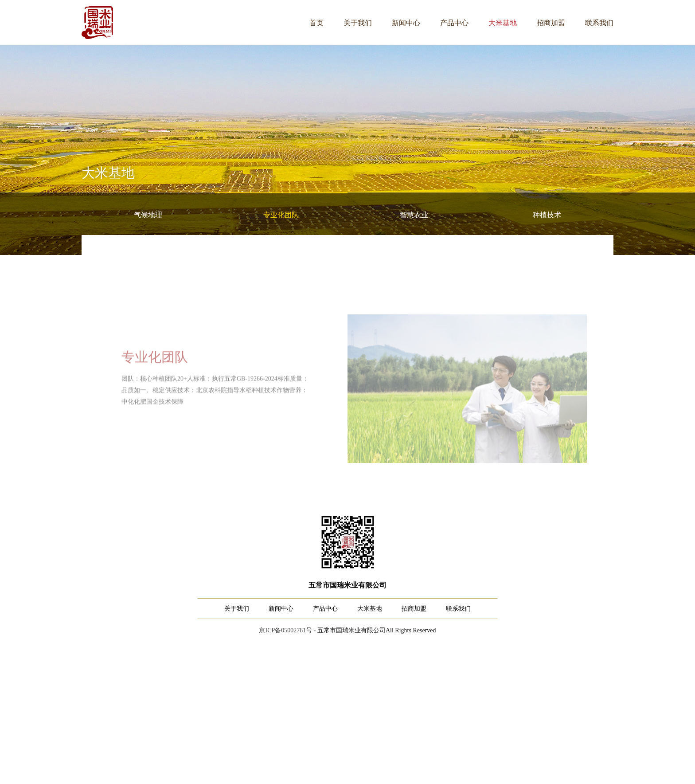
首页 (316, 23)
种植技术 (547, 215)
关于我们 (358, 23)
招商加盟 (551, 23)
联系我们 (599, 23)
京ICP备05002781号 (285, 630)
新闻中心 (406, 23)
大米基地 (503, 23)
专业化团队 (281, 215)
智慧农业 (414, 215)
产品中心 (454, 23)
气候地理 (148, 215)
